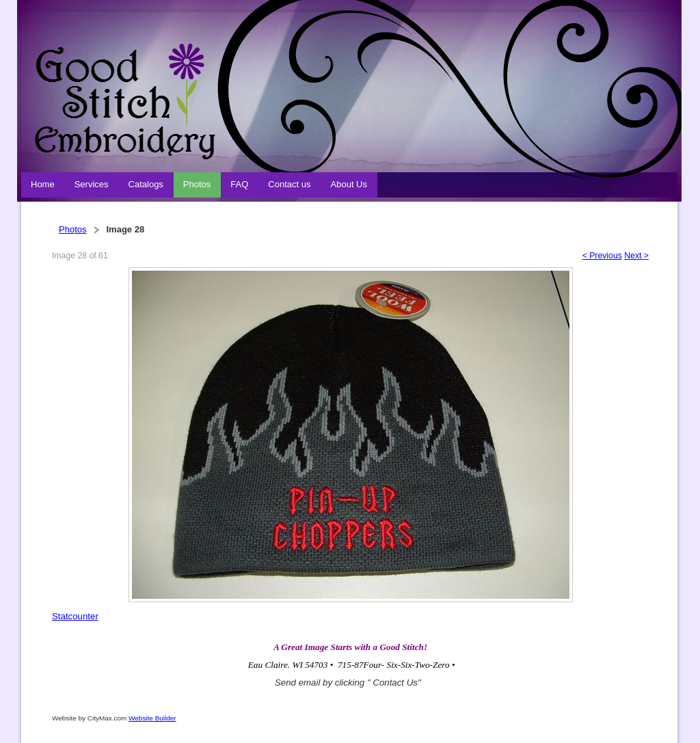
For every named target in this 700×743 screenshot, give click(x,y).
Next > (636, 256)
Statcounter (75, 616)
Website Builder (152, 718)
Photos (72, 229)
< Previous (602, 256)
